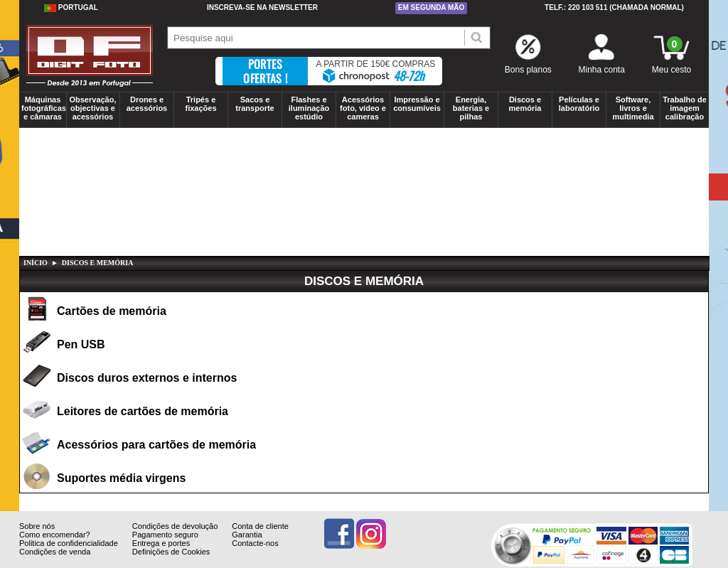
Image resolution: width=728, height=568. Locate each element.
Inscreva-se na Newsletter (262, 7)
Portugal (71, 8)
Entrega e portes (161, 554)
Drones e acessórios (147, 104)
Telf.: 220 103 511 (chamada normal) (614, 7)
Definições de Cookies (171, 562)
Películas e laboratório (579, 104)
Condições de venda (55, 562)
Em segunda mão (432, 7)
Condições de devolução (175, 537)
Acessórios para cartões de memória (156, 445)
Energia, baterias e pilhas (471, 108)
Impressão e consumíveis (417, 104)
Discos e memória (525, 104)
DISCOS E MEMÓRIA (98, 263)
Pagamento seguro (165, 545)
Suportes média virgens (121, 478)
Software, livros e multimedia (633, 108)
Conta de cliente (260, 537)
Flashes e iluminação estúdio (309, 108)
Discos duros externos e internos (147, 378)
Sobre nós (37, 537)
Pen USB (81, 344)
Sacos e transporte (255, 104)
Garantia (247, 545)
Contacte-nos (255, 554)
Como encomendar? (55, 545)
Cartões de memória (112, 311)
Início (36, 263)
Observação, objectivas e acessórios (92, 108)
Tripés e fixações (200, 104)
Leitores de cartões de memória (143, 411)
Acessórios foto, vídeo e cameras (363, 108)
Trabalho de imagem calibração (685, 108)
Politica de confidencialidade (69, 554)
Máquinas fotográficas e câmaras (44, 108)
